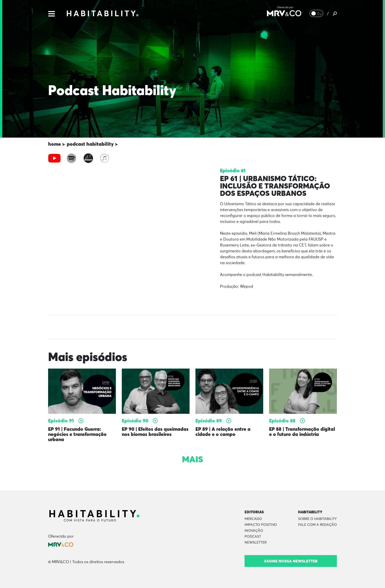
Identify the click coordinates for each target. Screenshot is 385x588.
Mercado (253, 518)
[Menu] (52, 13)
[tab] (54, 158)
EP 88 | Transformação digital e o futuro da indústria (302, 432)
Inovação (254, 530)
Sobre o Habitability (317, 518)
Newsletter (256, 542)
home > (56, 144)
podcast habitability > (92, 144)
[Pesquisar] (335, 14)
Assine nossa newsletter (291, 560)
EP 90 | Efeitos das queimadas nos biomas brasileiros (155, 432)
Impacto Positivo (261, 524)
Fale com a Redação (317, 524)
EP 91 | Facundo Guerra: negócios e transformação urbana (78, 434)
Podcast (253, 536)
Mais (192, 459)
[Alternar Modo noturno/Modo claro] (316, 14)
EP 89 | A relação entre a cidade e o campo (223, 432)
